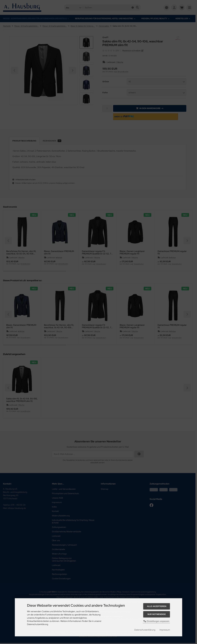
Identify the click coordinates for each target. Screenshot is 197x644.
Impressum (165, 630)
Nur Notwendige (157, 614)
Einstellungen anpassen (156, 621)
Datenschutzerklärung (145, 630)
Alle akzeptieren (157, 606)
